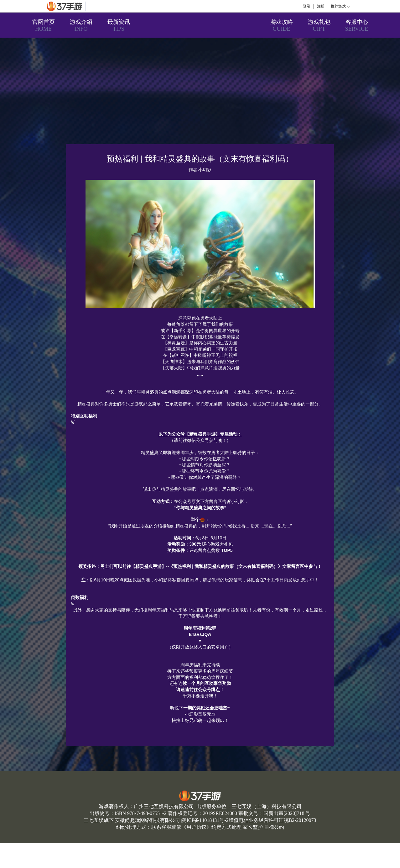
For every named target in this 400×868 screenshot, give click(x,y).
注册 (321, 6)
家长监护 (253, 827)
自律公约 (274, 827)
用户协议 (196, 827)
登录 (307, 6)
